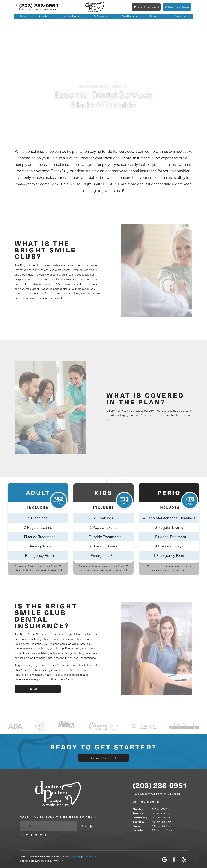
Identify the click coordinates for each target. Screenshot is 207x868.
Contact (181, 16)
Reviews (156, 16)
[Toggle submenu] (49, 16)
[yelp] (184, 859)
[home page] (95, 7)
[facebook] (174, 859)
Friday (137, 826)
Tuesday (138, 813)
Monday (138, 809)
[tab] (22, 834)
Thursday (138, 822)
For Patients (101, 16)
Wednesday (140, 817)
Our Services (72, 16)
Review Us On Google (177, 7)
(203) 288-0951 (37, 5)
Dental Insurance (130, 16)
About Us (45, 16)
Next (87, 826)
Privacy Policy (89, 856)
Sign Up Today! (37, 689)
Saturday (138, 830)
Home (23, 16)
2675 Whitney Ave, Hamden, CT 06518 (37, 10)
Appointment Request (146, 7)
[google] (164, 859)
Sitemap (76, 856)
